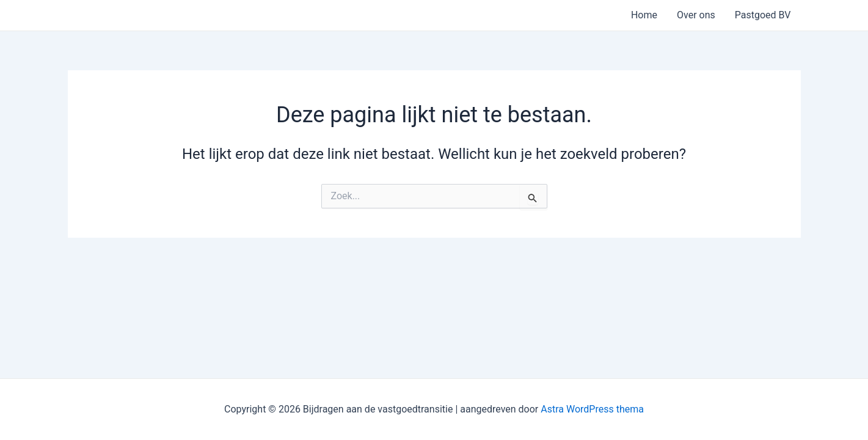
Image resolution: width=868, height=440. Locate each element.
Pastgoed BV (763, 15)
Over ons (696, 15)
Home (644, 15)
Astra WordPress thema (592, 409)
